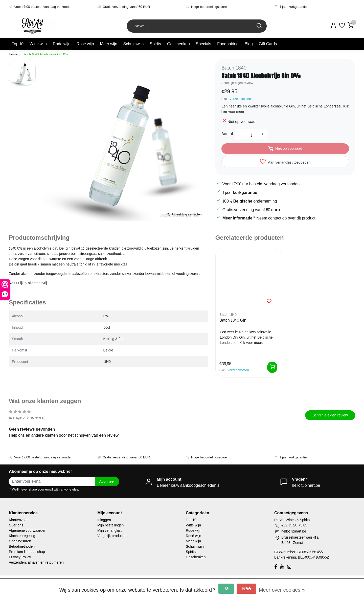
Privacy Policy (20, 557)
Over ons (16, 525)
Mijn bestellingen (110, 525)
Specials (203, 44)
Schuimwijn (134, 44)
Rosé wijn (85, 44)
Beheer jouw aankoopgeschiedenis (188, 485)
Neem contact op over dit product (286, 218)
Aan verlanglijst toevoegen (285, 162)
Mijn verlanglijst (109, 531)
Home (13, 54)
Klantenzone (19, 520)
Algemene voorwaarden (28, 531)
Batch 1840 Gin (233, 321)
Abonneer (107, 481)
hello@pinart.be (306, 485)
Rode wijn (62, 44)
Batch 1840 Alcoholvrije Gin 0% (45, 54)
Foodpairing (228, 44)
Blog (249, 44)
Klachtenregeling (22, 536)
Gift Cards (268, 44)
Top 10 (18, 44)
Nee (246, 589)
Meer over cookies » (282, 590)
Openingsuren (20, 541)
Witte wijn (38, 44)
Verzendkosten (240, 99)
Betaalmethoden (22, 547)
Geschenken (178, 44)
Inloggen (104, 520)
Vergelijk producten (112, 536)
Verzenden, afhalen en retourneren (36, 562)
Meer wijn (109, 44)
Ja (226, 589)
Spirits (155, 44)
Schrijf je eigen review (237, 83)
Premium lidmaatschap (27, 552)
